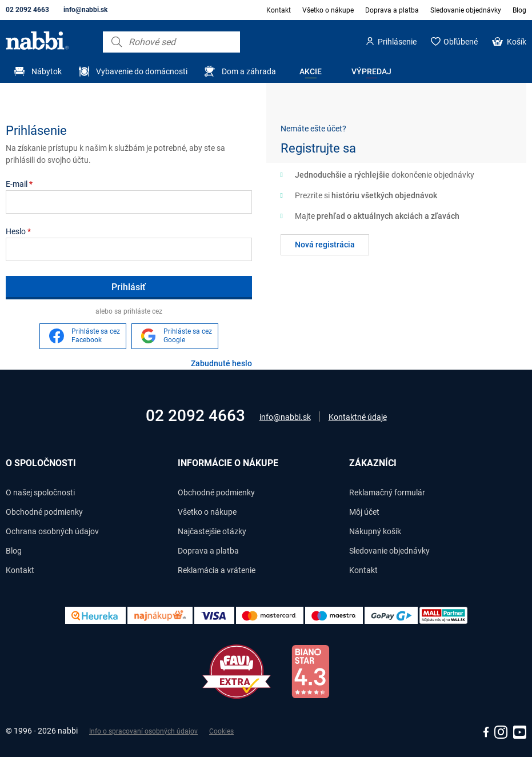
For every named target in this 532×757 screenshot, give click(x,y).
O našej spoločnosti (40, 492)
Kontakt (279, 10)
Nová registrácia (325, 245)
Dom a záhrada (249, 71)
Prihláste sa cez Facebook (96, 336)
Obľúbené (461, 42)
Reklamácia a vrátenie (217, 570)
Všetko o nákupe (328, 10)
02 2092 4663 (27, 10)
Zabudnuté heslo (221, 363)
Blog (519, 10)
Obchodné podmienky (44, 512)
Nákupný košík (375, 531)
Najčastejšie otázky (212, 531)
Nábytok (47, 71)
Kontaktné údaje (358, 417)
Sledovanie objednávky (466, 10)
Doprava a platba (392, 10)
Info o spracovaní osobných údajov (143, 731)
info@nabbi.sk (85, 10)
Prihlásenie (397, 42)
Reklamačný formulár (387, 492)
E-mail (19, 184)
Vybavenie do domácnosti (142, 71)
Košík (517, 42)
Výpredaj (371, 71)
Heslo (18, 231)
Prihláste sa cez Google (188, 336)
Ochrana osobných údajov (52, 531)
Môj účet (364, 512)
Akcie (311, 71)
